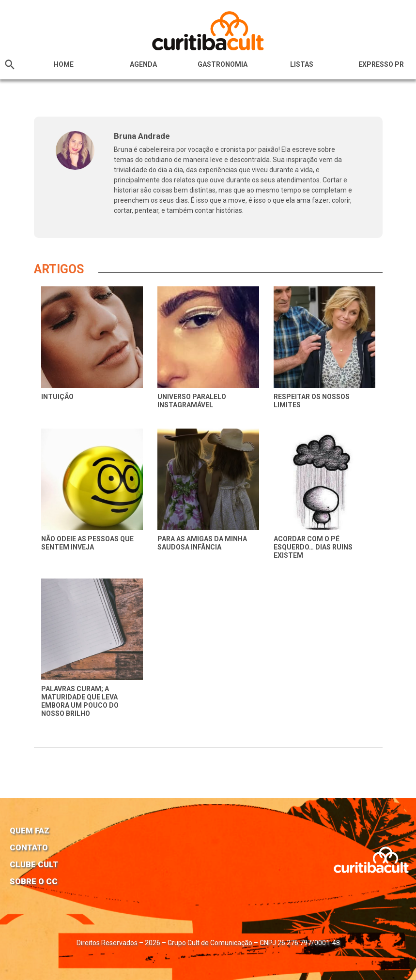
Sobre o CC (34, 881)
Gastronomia (223, 64)
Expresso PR (381, 64)
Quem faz (30, 831)
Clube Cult (34, 864)
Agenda (143, 64)
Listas (302, 64)
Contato (29, 847)
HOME (64, 64)
